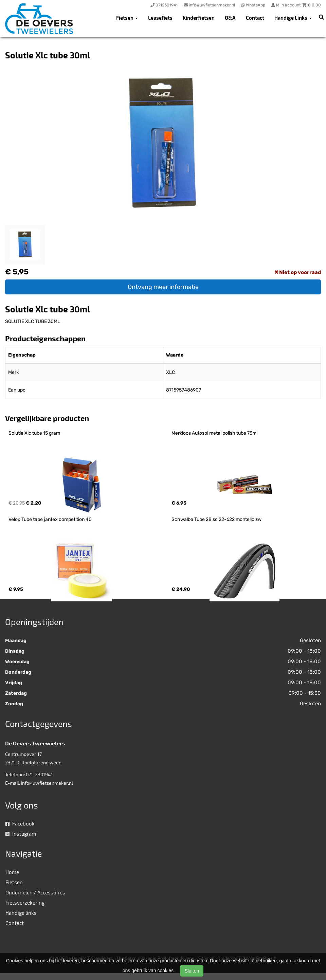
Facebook (20, 823)
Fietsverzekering (25, 903)
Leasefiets (160, 18)
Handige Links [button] (293, 18)
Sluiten (192, 971)
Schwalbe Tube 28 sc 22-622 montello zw (216, 519)
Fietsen (14, 882)
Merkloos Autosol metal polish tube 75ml (214, 433)
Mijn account (287, 5)
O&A (230, 18)
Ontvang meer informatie (163, 287)
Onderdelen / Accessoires (35, 892)
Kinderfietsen (199, 18)
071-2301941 (39, 774)
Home (12, 872)
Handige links (21, 913)
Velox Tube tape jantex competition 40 (50, 519)
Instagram (21, 834)
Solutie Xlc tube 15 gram (34, 433)
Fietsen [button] (127, 18)
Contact (255, 18)
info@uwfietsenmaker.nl (47, 783)
